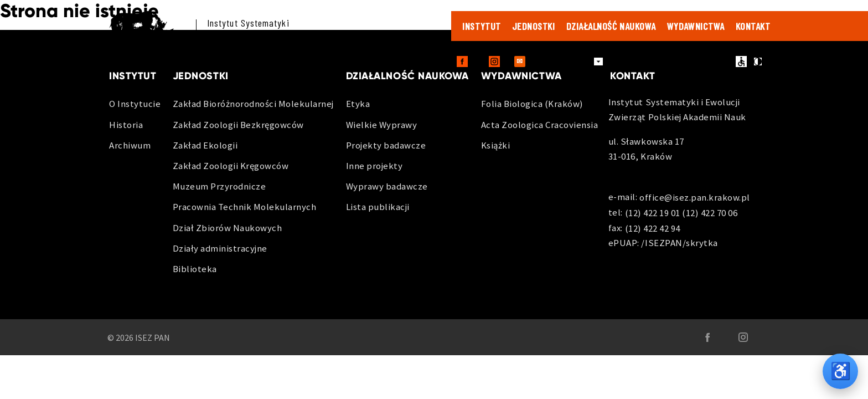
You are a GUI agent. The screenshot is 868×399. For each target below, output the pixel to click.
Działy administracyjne (220, 248)
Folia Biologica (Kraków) (532, 104)
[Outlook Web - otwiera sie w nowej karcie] (520, 62)
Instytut (481, 26)
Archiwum (130, 145)
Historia (126, 125)
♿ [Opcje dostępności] (841, 371)
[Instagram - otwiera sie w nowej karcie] (494, 62)
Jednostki (534, 26)
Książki (496, 145)
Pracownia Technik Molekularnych (245, 207)
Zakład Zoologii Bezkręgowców (238, 125)
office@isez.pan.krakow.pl (695, 198)
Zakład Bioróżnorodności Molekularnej (253, 104)
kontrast (758, 62)
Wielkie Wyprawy (382, 125)
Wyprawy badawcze (387, 186)
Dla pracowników (563, 61)
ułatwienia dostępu (741, 62)
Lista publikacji (378, 207)
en (724, 62)
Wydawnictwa (696, 26)
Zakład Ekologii (205, 145)
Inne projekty (374, 166)
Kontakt (753, 26)
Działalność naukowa (611, 26)
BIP (703, 62)
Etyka (358, 104)
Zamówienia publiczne (650, 62)
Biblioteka (195, 269)
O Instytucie (135, 104)
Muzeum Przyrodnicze (219, 186)
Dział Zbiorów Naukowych (228, 228)
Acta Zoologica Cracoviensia (540, 125)
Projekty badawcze (386, 145)
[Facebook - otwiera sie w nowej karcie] (462, 62)
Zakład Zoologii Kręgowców (231, 166)
